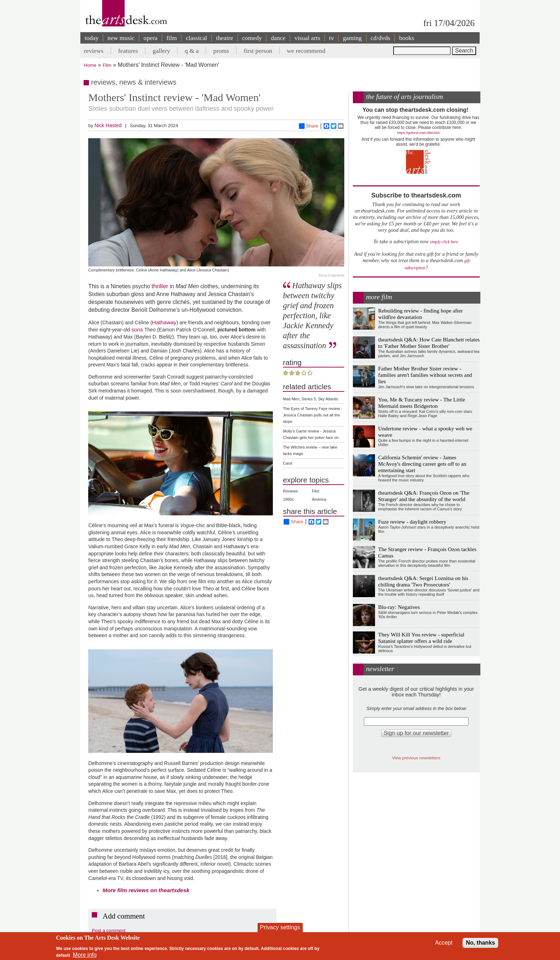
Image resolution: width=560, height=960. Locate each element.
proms (221, 51)
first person (258, 51)
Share (309, 126)
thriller (160, 286)
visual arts (307, 38)
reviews (94, 51)
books (406, 38)
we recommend (306, 51)
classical (196, 38)
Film (107, 65)
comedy (252, 38)
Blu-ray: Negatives (399, 607)
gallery (161, 51)
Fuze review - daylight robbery (412, 522)
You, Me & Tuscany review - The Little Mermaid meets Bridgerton (422, 403)
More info (85, 955)
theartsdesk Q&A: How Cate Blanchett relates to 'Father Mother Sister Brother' (429, 343)
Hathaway (164, 322)
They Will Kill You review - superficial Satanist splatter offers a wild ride (421, 638)
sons (137, 329)
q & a (192, 51)
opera (151, 38)
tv (331, 38)
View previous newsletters (416, 758)
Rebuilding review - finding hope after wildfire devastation (421, 314)
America (319, 499)
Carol (287, 463)
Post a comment (109, 931)
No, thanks (480, 943)
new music (121, 38)
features (128, 51)
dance (278, 38)
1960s (288, 499)
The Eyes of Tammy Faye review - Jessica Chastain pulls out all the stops (312, 415)
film (172, 38)
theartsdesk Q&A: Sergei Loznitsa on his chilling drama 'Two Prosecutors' (423, 581)
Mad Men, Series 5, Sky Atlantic (311, 399)
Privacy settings (280, 927)
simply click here (444, 242)
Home (90, 65)
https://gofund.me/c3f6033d (418, 133)
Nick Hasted (108, 125)
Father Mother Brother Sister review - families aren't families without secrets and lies (425, 375)
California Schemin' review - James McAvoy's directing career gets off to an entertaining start (422, 464)
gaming (352, 38)
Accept (444, 943)
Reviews (290, 491)
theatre (225, 38)
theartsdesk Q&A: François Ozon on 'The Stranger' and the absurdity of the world (424, 496)
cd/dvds (381, 38)
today (92, 38)
